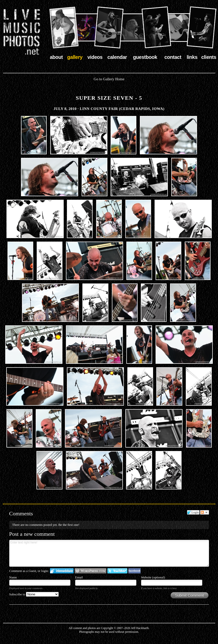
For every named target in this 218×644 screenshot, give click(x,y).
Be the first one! (69, 525)
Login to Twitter (117, 571)
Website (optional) (153, 577)
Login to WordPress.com (91, 571)
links (192, 57)
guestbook (145, 57)
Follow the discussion (205, 512)
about (56, 57)
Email (79, 577)
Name (13, 577)
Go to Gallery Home (109, 79)
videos (95, 57)
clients (209, 57)
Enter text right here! (109, 553)
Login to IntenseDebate (62, 571)
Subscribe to (34, 594)
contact (173, 57)
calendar (117, 57)
